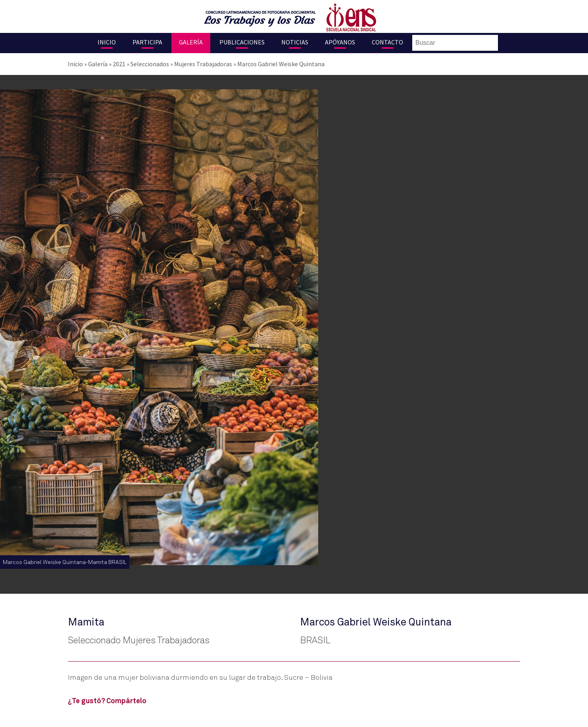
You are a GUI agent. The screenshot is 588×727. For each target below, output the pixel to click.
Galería (191, 42)
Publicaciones (242, 42)
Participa (147, 42)
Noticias (295, 42)
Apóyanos (340, 42)
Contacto (387, 42)
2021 (119, 64)
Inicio (107, 42)
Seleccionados (150, 64)
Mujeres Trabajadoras (203, 64)
